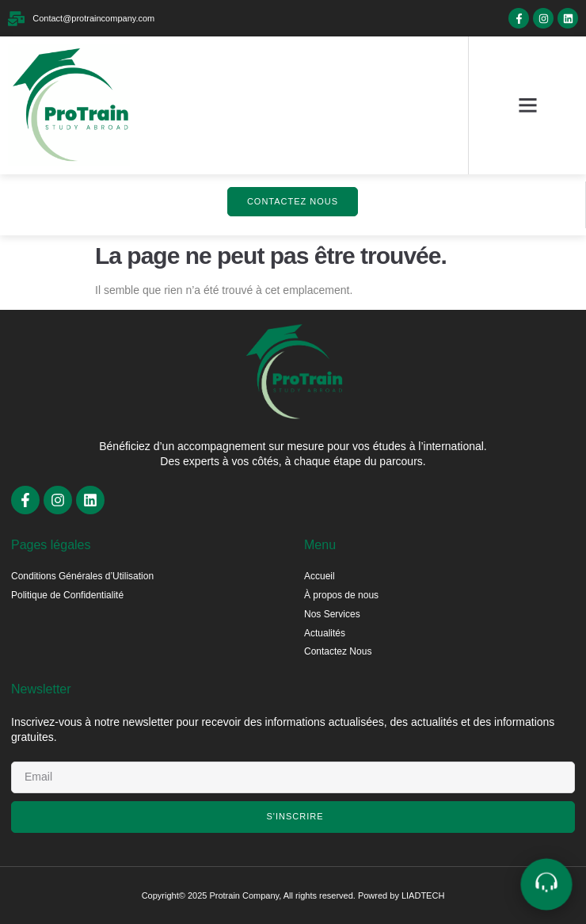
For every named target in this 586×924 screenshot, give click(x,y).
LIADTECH (423, 895)
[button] (527, 105)
